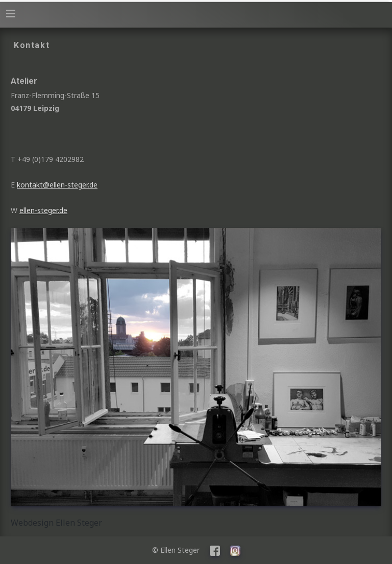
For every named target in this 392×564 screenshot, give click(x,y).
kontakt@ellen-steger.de (57, 185)
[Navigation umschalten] (11, 14)
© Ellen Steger (180, 550)
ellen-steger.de (43, 210)
